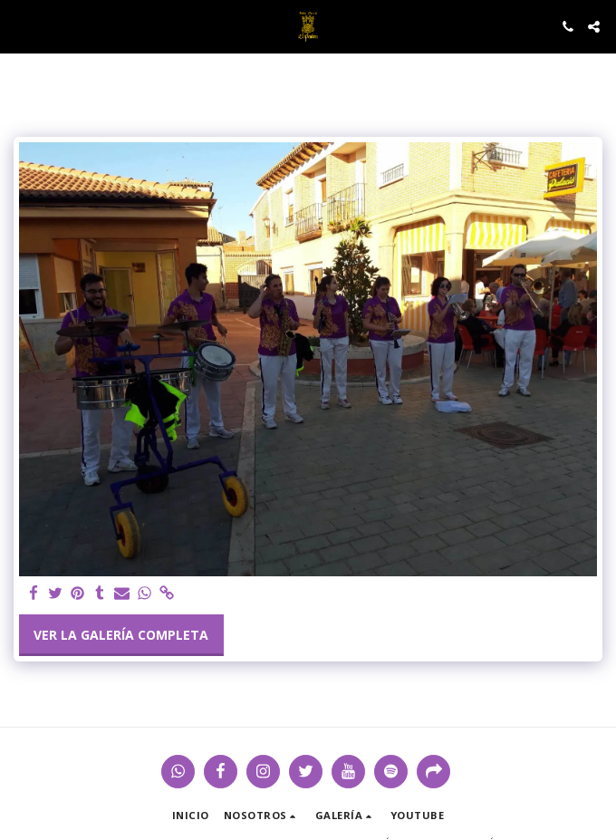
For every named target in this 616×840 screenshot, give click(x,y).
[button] (20, 26)
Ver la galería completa (121, 635)
